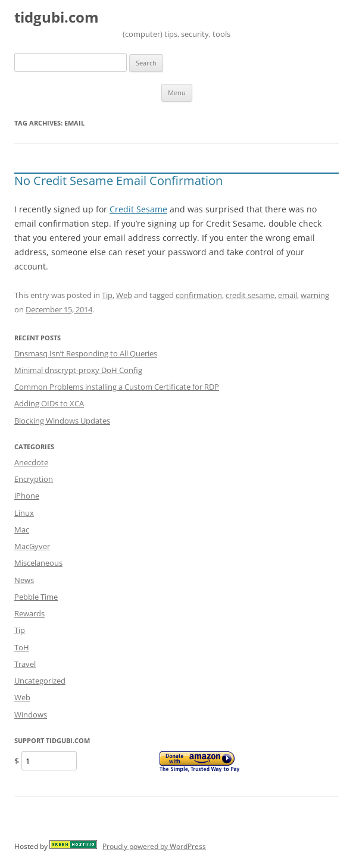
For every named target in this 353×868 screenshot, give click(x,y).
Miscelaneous (38, 563)
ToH (22, 647)
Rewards (29, 613)
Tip (107, 295)
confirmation (199, 295)
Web (124, 295)
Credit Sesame (138, 209)
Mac (22, 529)
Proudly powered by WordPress (154, 846)
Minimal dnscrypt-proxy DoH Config (78, 370)
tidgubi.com (57, 18)
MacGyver (32, 546)
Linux (24, 513)
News (24, 580)
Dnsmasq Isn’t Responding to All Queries (86, 353)
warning (315, 295)
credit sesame (250, 295)
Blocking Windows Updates (62, 421)
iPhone (27, 496)
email (288, 295)
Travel (25, 664)
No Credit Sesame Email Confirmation (118, 181)
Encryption (34, 479)
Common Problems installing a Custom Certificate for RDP (117, 387)
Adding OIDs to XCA (49, 403)
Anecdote (31, 462)
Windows (31, 715)
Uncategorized (40, 681)
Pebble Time (36, 597)
